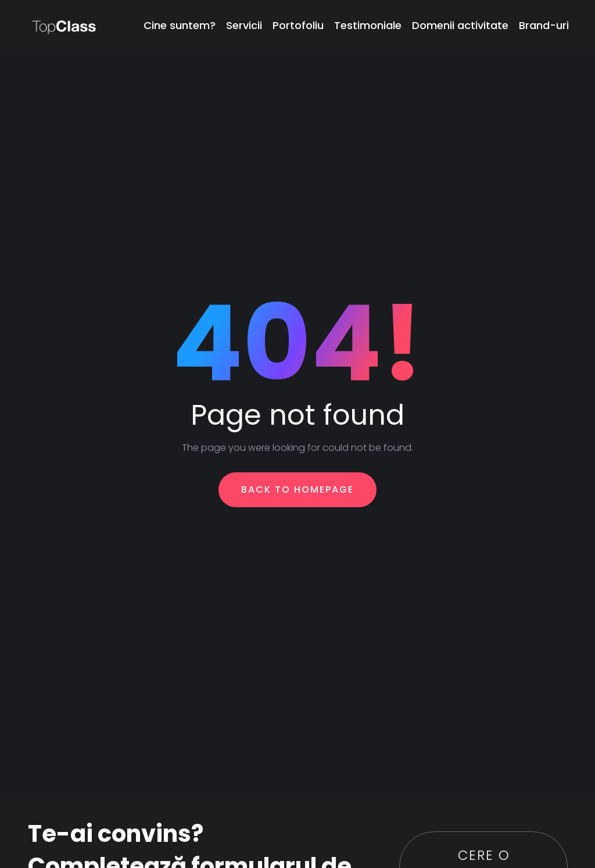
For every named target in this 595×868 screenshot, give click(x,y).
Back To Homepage (297, 489)
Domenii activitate (460, 25)
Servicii (244, 25)
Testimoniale (368, 25)
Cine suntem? (180, 25)
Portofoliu (298, 25)
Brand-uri (544, 25)
